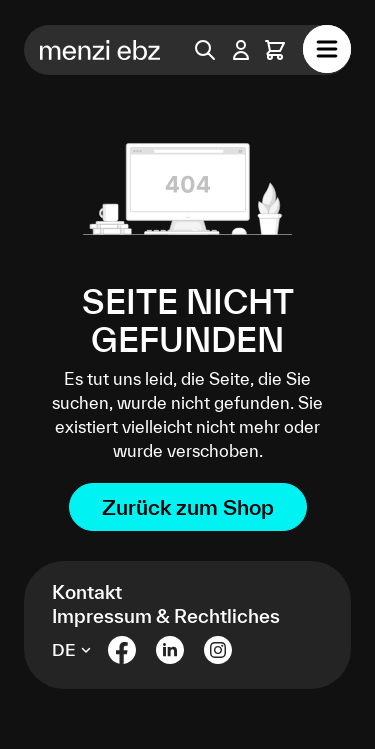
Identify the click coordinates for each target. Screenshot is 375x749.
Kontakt (87, 592)
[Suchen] (205, 50)
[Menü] (327, 49)
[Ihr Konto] (241, 50)
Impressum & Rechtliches (166, 616)
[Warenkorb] (275, 50)
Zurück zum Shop (188, 507)
